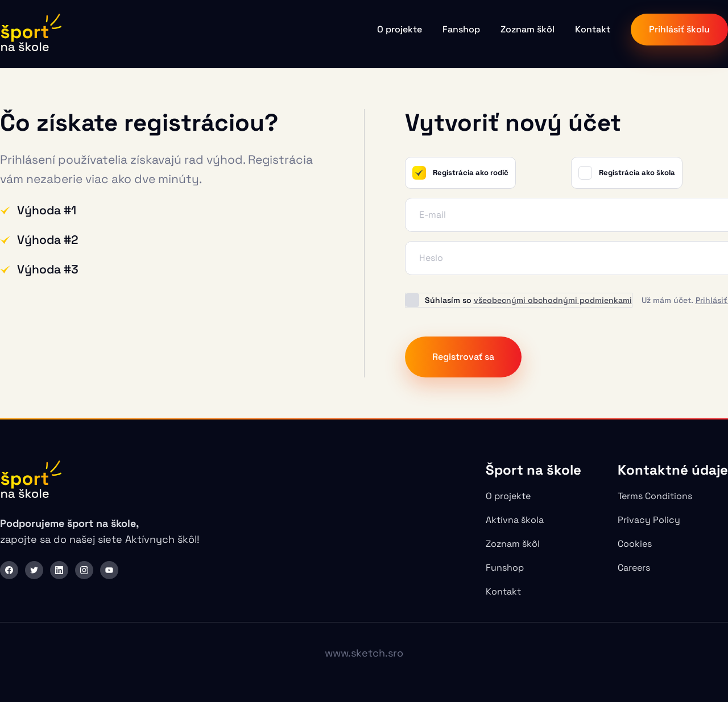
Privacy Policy (649, 520)
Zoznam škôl (528, 29)
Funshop (505, 568)
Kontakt (593, 29)
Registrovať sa (463, 357)
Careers (634, 568)
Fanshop (461, 29)
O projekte (400, 29)
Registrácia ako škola (627, 173)
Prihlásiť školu (679, 29)
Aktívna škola (515, 520)
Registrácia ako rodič (460, 173)
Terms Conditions (655, 496)
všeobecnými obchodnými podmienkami (553, 300)
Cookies (635, 544)
